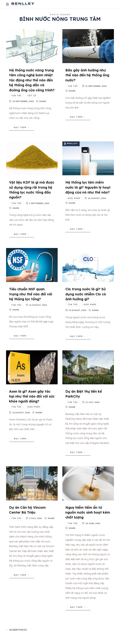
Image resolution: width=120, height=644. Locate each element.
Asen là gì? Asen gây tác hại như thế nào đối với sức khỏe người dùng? (32, 396)
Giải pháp (74, 198)
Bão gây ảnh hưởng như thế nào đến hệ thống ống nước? (87, 75)
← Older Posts (16, 630)
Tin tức (16, 96)
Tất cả (32, 96)
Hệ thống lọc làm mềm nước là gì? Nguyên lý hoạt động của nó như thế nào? (88, 187)
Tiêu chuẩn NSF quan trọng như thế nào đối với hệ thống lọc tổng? (31, 294)
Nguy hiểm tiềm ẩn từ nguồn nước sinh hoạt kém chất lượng (88, 512)
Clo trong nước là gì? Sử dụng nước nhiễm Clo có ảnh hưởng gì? (86, 294)
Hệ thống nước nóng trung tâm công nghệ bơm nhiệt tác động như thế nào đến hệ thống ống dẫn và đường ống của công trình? (32, 80)
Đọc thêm (20, 127)
